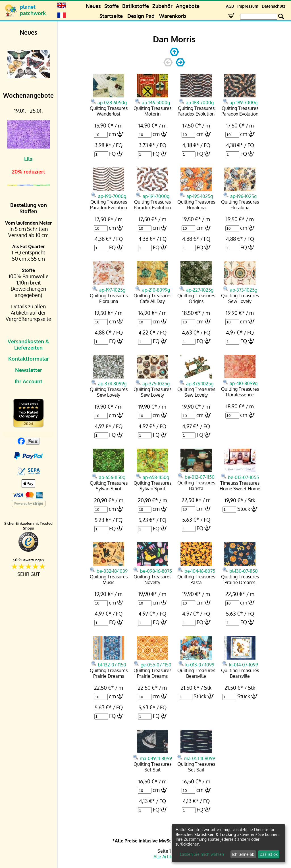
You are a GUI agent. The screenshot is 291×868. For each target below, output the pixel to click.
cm (112, 134)
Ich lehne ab (243, 854)
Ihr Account (29, 381)
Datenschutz (274, 6)
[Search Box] (259, 17)
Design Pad (141, 16)
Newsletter (29, 370)
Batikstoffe (136, 6)
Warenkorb (173, 16)
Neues (93, 6)
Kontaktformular (29, 359)
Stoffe (112, 6)
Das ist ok (269, 854)
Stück (244, 509)
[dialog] (228, 843)
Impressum (248, 6)
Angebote (188, 6)
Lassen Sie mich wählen (202, 854)
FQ (112, 154)
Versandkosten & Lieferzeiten (28, 344)
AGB (230, 6)
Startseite (111, 16)
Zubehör (162, 6)
